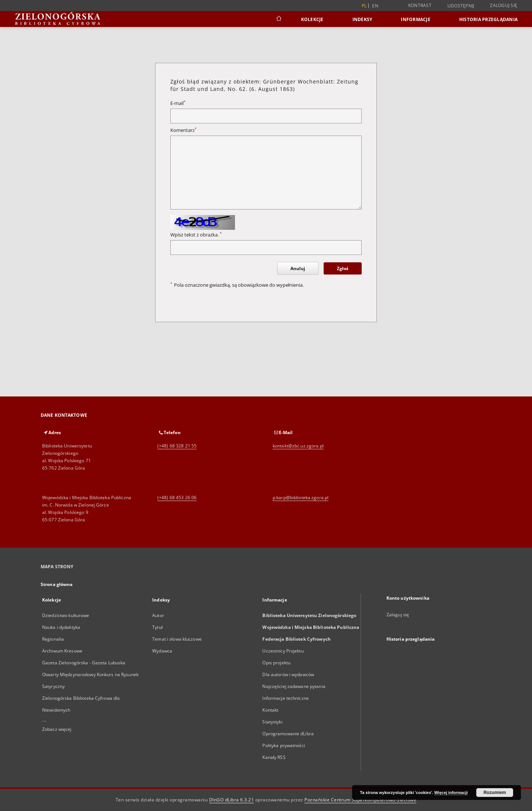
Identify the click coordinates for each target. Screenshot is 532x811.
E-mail (178, 103)
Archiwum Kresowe (62, 651)
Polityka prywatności (284, 745)
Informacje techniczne (286, 698)
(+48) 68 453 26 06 (177, 497)
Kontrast (420, 5)
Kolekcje (312, 19)
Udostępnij (461, 6)
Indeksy (362, 19)
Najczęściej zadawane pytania (294, 686)
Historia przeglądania (488, 19)
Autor (158, 615)
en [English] (375, 6)
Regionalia (53, 639)
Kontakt (270, 710)
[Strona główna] (278, 19)
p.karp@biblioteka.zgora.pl (301, 497)
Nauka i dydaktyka (61, 627)
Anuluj (298, 268)
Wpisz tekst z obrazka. (196, 235)
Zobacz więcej (57, 729)
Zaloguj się (504, 5)
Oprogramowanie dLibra (288, 734)
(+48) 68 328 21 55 (177, 446)
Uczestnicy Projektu (283, 651)
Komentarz (183, 130)
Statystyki (272, 722)
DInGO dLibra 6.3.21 (232, 800)
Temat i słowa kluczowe (177, 639)
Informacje (416, 19)
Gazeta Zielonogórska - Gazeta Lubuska (84, 663)
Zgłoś (343, 268)
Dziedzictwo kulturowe (66, 615)
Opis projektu (276, 663)
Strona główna (57, 584)
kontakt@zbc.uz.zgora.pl (298, 446)
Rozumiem (495, 793)
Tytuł (157, 627)
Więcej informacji (451, 793)
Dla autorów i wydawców (288, 674)
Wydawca (162, 651)
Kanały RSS (274, 757)
